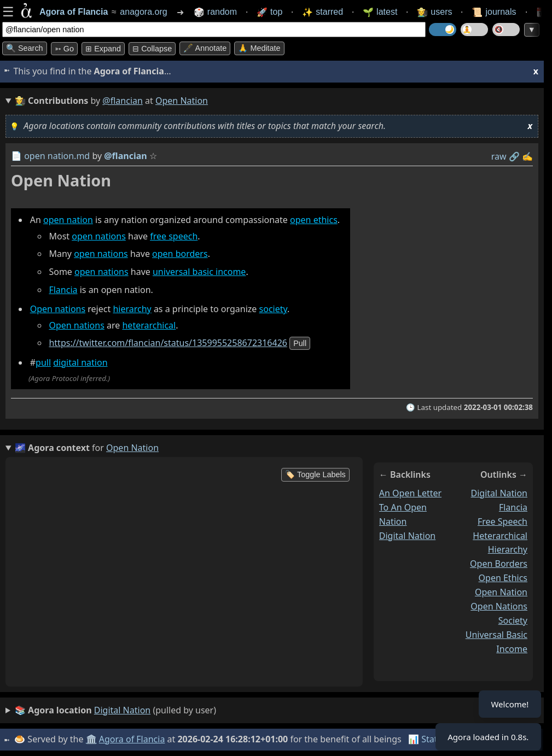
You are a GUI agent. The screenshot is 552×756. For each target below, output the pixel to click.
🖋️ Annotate (205, 48)
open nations (99, 236)
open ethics (314, 220)
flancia (513, 507)
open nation (68, 220)
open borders (180, 254)
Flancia (63, 290)
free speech (174, 236)
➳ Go (64, 49)
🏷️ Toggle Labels (315, 474)
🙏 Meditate (259, 48)
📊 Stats (426, 739)
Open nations (58, 309)
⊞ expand (103, 49)
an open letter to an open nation (410, 507)
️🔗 (514, 156)
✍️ (527, 156)
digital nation (80, 362)
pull (300, 344)
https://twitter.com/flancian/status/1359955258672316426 (168, 343)
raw (499, 156)
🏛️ (92, 739)
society (273, 309)
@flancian (123, 101)
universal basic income (199, 272)
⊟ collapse (152, 49)
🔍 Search (25, 48)
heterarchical (149, 325)
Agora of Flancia (134, 739)
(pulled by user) (115, 711)
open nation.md (57, 156)
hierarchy (132, 309)
